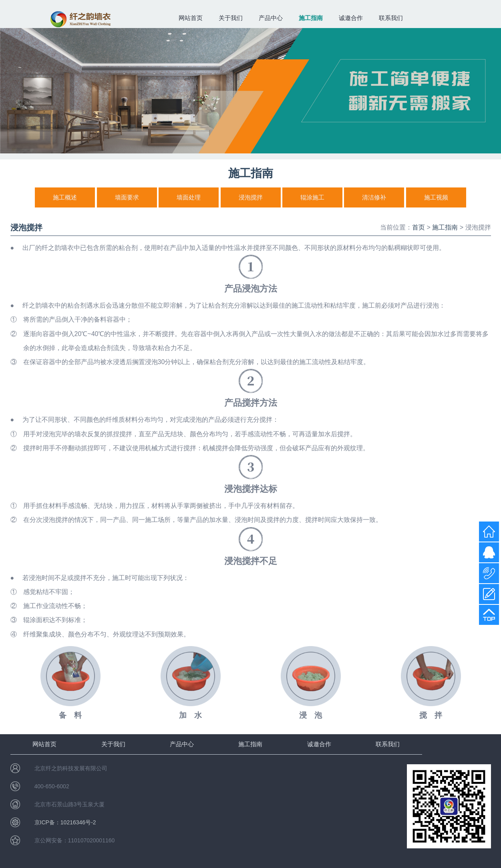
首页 (419, 227)
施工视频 (436, 197)
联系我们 (391, 18)
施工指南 (311, 18)
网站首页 (191, 18)
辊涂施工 (312, 197)
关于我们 (231, 18)
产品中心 (271, 18)
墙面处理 (189, 197)
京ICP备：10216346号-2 (65, 822)
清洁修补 (374, 197)
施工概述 (65, 197)
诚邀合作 (351, 18)
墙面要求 (127, 197)
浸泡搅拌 (251, 197)
